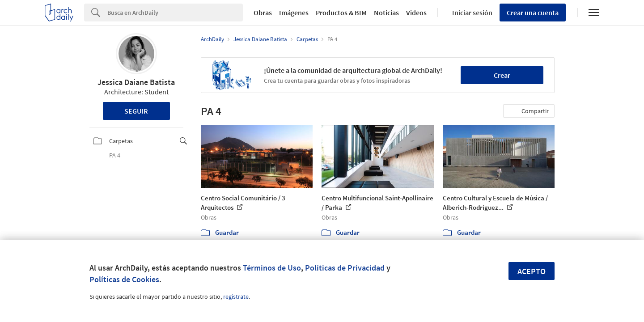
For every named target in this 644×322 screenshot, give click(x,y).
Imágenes (294, 13)
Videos (416, 13)
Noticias (386, 13)
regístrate (236, 297)
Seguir (136, 111)
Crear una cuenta (533, 13)
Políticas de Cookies (124, 279)
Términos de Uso (272, 268)
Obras (263, 13)
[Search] (175, 13)
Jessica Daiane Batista (136, 82)
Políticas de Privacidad (345, 268)
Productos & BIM (341, 13)
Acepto (532, 271)
